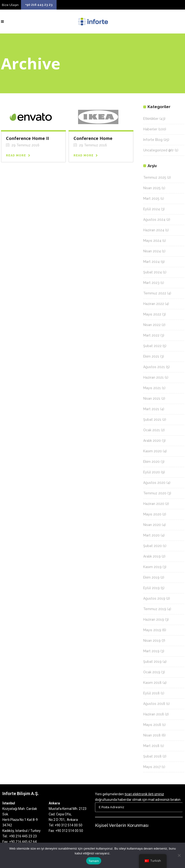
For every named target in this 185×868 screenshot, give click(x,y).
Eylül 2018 (151, 693)
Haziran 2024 (154, 230)
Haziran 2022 (154, 304)
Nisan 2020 (152, 525)
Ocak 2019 (152, 672)
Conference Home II (27, 138)
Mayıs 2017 (152, 767)
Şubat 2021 (152, 420)
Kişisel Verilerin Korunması (122, 825)
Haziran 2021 (153, 377)
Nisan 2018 (152, 735)
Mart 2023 (151, 283)
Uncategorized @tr (159, 150)
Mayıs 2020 (152, 514)
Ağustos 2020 (154, 483)
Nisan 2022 (152, 325)
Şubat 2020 (153, 546)
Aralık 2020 (152, 441)
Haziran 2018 (154, 714)
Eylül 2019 (151, 588)
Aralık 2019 (152, 556)
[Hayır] (179, 855)
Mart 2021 (151, 409)
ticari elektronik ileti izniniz (144, 794)
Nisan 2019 (152, 641)
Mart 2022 (151, 335)
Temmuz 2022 (155, 293)
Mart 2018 (151, 746)
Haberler (150, 129)
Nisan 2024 (152, 251)
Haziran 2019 (154, 619)
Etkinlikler (151, 119)
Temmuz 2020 (155, 493)
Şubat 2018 (152, 756)
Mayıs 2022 (152, 314)
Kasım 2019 (152, 567)
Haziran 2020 (154, 504)
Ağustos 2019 (154, 598)
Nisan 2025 (152, 188)
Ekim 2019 (151, 577)
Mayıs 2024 (152, 241)
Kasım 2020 (153, 451)
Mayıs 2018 (152, 725)
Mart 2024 (151, 262)
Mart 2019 (151, 651)
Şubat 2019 (152, 662)
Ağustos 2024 (154, 220)
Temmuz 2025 (155, 177)
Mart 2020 (151, 535)
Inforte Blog (153, 140)
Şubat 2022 (152, 346)
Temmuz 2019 (155, 609)
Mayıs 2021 (152, 388)
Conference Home (93, 138)
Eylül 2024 (152, 209)
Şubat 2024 (153, 272)
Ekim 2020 (151, 462)
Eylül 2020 (152, 472)
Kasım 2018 (152, 683)
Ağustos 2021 (154, 367)
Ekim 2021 (151, 356)
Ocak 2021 (152, 430)
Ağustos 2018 (154, 704)
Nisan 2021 (152, 398)
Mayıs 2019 (152, 630)
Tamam (94, 861)
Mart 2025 (151, 199)
